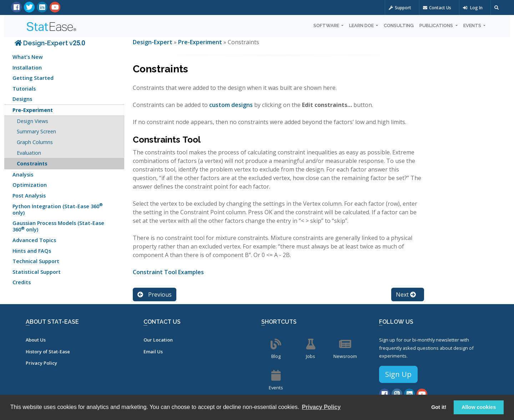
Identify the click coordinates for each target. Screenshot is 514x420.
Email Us (153, 352)
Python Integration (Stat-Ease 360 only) (58, 209)
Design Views (32, 121)
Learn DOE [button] (362, 25)
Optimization (30, 185)
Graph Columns (35, 142)
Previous (155, 294)
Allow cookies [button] (479, 407)
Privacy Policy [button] (321, 407)
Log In (473, 8)
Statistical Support (37, 272)
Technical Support (36, 261)
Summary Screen (36, 131)
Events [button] (473, 25)
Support (400, 8)
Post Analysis (29, 196)
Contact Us (437, 8)
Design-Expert (153, 42)
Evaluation (29, 153)
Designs (22, 99)
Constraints (32, 163)
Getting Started (33, 78)
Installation (27, 68)
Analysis (23, 175)
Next (406, 294)
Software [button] (327, 25)
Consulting (399, 25)
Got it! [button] (439, 407)
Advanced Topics (34, 240)
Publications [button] (437, 25)
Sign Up (398, 374)
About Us (36, 340)
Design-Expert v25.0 (50, 43)
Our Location (158, 340)
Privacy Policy (41, 363)
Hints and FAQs (32, 251)
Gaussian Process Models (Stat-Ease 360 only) (58, 226)
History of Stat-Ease (48, 352)
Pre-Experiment (33, 110)
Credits (22, 282)
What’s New (28, 57)
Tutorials (24, 89)
